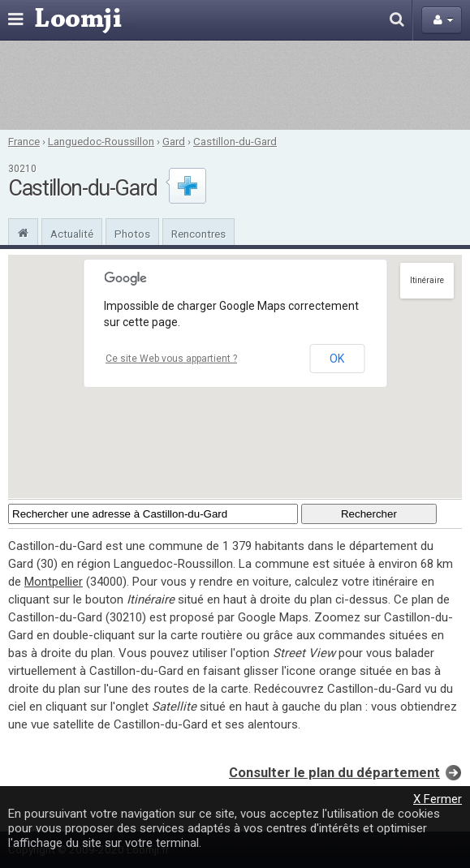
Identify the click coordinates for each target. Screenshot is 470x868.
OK (337, 359)
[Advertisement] (235, 85)
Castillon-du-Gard (235, 141)
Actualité (72, 234)
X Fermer (438, 799)
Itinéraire (427, 280)
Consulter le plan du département (334, 773)
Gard (174, 141)
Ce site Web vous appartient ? (171, 359)
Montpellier (54, 582)
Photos (132, 234)
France (24, 141)
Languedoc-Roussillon (101, 141)
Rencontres (198, 234)
